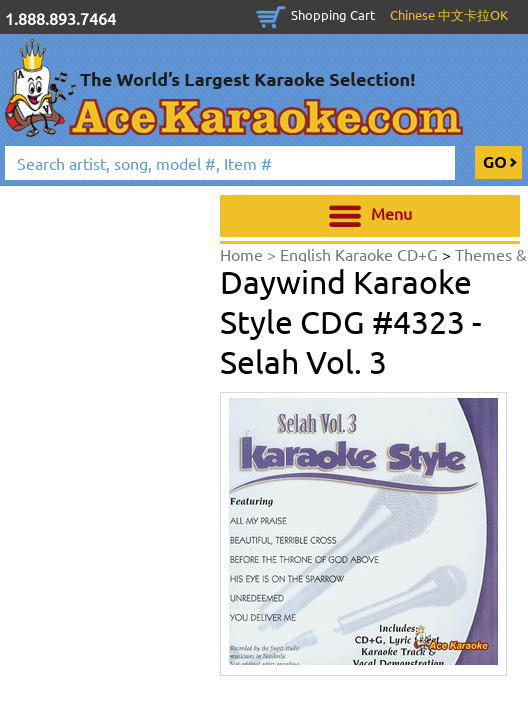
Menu (370, 216)
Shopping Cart (333, 14)
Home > (250, 254)
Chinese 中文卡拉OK (449, 14)
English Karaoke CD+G (361, 254)
